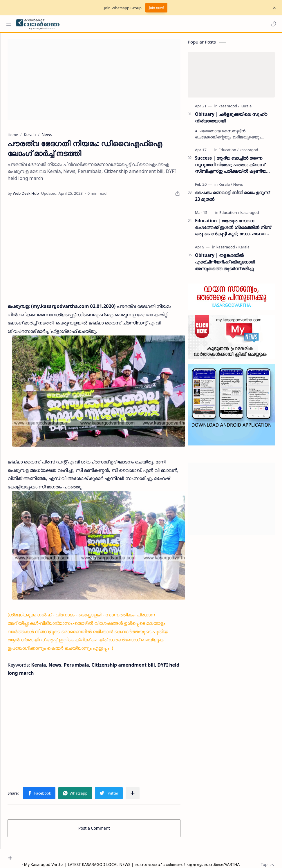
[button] (272, 24)
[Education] (228, 153)
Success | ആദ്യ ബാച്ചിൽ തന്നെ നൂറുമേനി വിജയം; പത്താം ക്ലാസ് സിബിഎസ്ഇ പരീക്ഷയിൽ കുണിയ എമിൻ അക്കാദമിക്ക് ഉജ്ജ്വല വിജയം (232, 168)
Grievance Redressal (77, 856)
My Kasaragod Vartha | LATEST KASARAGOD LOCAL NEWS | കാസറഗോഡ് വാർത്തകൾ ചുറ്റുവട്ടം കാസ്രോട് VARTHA (153, 848)
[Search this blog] (120, 24)
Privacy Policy (41, 856)
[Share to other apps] (154, 777)
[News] (238, 187)
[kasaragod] (229, 109)
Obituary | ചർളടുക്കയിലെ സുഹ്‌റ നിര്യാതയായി (231, 120)
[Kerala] (246, 109)
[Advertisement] (105, 82)
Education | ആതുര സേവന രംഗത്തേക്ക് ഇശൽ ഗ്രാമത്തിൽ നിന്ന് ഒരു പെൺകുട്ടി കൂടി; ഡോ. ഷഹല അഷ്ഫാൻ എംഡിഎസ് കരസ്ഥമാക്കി (233, 230)
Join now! (156, 8)
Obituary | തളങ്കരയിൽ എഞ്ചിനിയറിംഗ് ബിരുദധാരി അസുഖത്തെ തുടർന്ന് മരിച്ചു (225, 265)
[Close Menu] (273, 8)
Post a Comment (105, 812)
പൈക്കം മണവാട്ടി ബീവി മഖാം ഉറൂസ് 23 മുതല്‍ (232, 199)
